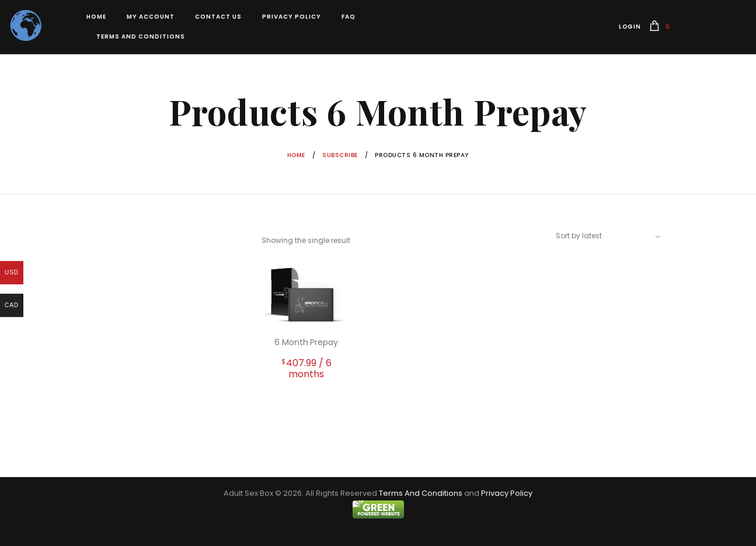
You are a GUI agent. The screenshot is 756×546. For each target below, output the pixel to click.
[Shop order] (613, 236)
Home (296, 155)
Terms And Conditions (421, 493)
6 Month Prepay (306, 342)
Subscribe (340, 155)
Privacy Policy (507, 493)
